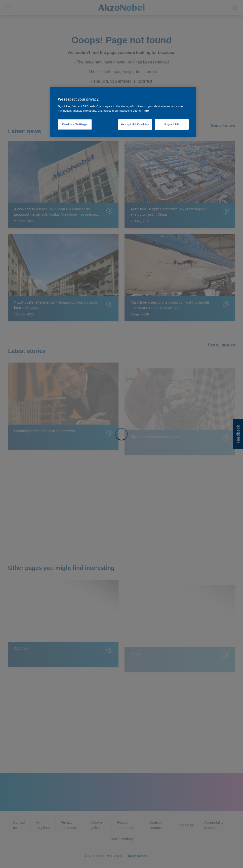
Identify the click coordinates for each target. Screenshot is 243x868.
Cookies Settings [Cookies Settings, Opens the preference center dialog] (75, 124)
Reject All (172, 124)
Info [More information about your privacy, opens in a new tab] (146, 111)
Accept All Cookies (135, 124)
